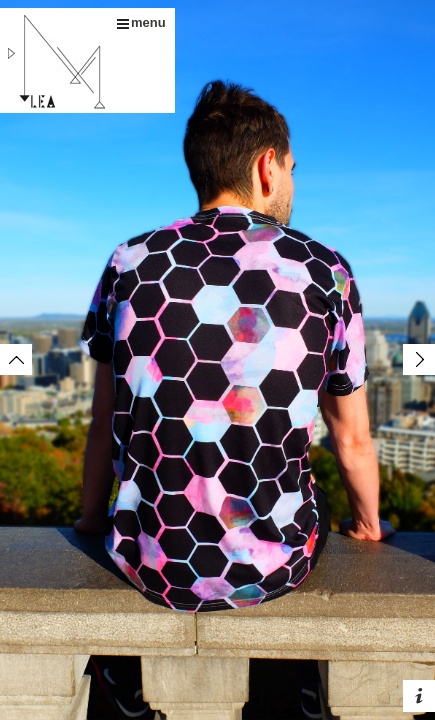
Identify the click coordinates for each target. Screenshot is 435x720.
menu (141, 22)
